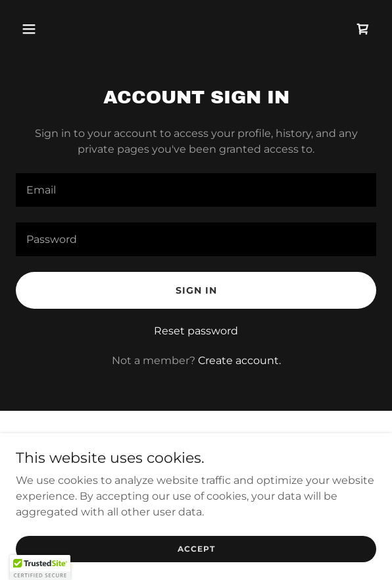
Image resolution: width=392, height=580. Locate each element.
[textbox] (196, 190)
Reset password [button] (196, 331)
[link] (363, 29)
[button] (43, 29)
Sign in (196, 290)
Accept (196, 549)
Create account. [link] (239, 360)
